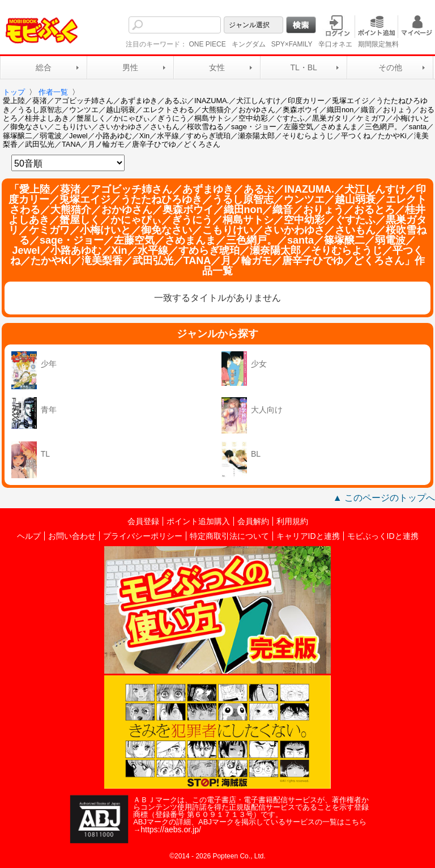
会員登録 (143, 521)
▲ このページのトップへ (384, 498)
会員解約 (253, 521)
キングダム (249, 44)
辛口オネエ (335, 44)
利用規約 (292, 521)
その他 (390, 67)
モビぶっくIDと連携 (383, 536)
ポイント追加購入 (198, 521)
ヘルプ (29, 536)
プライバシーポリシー (143, 536)
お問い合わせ (72, 536)
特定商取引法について (229, 536)
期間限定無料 (378, 44)
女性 (217, 67)
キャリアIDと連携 (308, 536)
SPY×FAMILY (292, 44)
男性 (130, 67)
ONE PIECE (207, 44)
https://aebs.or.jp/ (171, 829)
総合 (44, 67)
